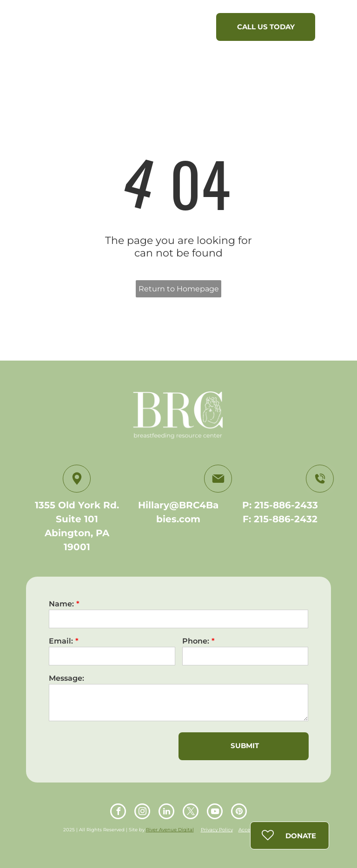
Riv (149, 830)
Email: (61, 641)
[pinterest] (239, 812)
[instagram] (142, 812)
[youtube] (215, 812)
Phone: (196, 641)
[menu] (337, 29)
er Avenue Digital (173, 830)
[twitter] (191, 812)
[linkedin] (166, 812)
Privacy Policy (217, 830)
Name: (61, 604)
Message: (66, 678)
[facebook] (118, 812)
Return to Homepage (179, 289)
